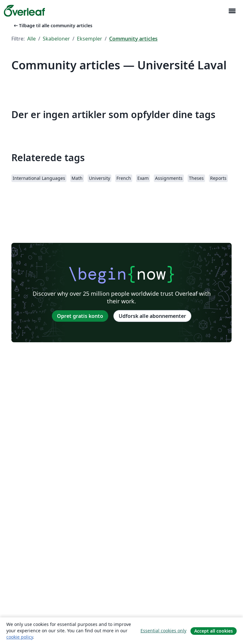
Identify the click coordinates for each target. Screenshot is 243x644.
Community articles (133, 39)
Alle (31, 39)
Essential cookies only (163, 631)
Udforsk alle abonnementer (152, 316)
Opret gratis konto (80, 316)
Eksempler (90, 39)
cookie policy (20, 637)
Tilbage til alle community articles (53, 25)
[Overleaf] (24, 11)
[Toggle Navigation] (232, 11)
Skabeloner (56, 39)
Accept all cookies (214, 631)
